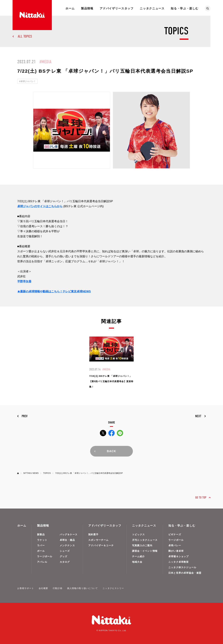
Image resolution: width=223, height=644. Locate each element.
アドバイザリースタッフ (117, 8)
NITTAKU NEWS (31, 473)
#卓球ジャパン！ (27, 81)
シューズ (65, 551)
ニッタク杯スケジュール (182, 567)
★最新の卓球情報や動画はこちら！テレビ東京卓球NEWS (54, 291)
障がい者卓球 (176, 551)
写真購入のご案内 (142, 545)
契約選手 (93, 534)
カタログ (65, 562)
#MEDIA (45, 62)
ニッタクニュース (152, 8)
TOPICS (47, 473)
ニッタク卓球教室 (179, 562)
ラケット (42, 540)
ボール (41, 551)
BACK (111, 451)
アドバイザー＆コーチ (101, 545)
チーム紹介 (138, 556)
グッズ (64, 556)
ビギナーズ (175, 534)
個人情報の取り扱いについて (83, 588)
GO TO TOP (201, 497)
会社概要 (43, 588)
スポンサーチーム (98, 540)
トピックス (138, 534)
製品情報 (87, 8)
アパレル (42, 562)
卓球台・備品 (67, 540)
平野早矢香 (24, 281)
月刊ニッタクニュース (145, 540)
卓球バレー (175, 545)
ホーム (70, 8)
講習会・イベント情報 (145, 551)
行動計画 (57, 588)
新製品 (41, 534)
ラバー (41, 545)
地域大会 (137, 562)
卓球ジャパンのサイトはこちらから (40, 206)
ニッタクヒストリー (113, 588)
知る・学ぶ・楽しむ (185, 8)
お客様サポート (26, 588)
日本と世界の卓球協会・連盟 (185, 573)
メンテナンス (67, 545)
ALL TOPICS (25, 36)
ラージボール (45, 556)
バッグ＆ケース (69, 534)
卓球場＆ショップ (179, 556)
